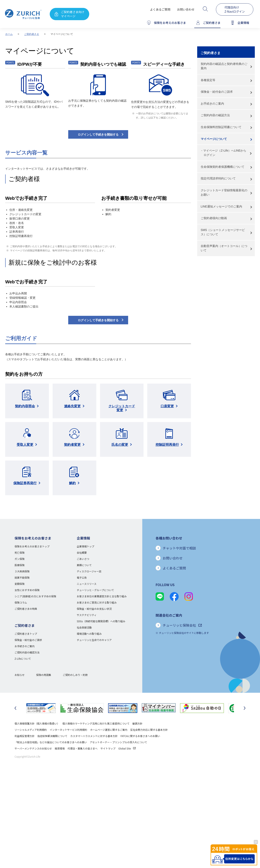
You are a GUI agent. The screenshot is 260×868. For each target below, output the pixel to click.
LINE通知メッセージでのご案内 (221, 206)
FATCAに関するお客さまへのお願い (140, 736)
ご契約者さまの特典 (26, 609)
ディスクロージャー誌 (89, 571)
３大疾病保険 (22, 571)
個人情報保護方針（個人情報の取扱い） (37, 723)
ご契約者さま (32, 34)
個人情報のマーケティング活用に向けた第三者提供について (96, 723)
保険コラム (21, 602)
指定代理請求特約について (218, 178)
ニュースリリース (87, 584)
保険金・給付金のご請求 (217, 92)
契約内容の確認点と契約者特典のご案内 (224, 66)
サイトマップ (108, 748)
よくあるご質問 (160, 9)
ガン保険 (20, 559)
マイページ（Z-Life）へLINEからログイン (225, 153)
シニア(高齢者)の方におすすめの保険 (35, 596)
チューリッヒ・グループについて (95, 590)
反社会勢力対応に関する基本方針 (149, 730)
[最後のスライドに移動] (15, 708)
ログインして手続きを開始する (98, 135)
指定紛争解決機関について (52, 736)
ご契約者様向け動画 (214, 218)
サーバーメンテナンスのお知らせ (33, 748)
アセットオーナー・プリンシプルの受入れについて (118, 742)
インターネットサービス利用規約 (68, 730)
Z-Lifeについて (23, 659)
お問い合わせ (186, 9)
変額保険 (20, 584)
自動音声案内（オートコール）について (224, 248)
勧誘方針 (137, 723)
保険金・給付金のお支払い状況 (94, 609)
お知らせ (20, 675)
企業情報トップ (85, 546)
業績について (84, 565)
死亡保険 (20, 553)
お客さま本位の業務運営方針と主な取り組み (102, 596)
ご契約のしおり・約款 (75, 675)
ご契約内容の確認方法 (215, 115)
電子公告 (82, 577)
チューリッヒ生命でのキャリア (94, 640)
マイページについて (214, 139)
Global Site (127, 748)
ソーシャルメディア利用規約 (31, 730)
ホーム (9, 34)
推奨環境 (60, 748)
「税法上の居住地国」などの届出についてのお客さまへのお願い (51, 742)
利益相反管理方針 (25, 736)
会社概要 (82, 553)
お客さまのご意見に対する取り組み (97, 602)
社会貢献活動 (84, 627)
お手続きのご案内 (212, 104)
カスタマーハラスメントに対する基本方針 (94, 736)
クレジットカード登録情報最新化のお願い (224, 192)
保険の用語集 (44, 675)
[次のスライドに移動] (245, 708)
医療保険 (20, 565)
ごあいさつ (83, 559)
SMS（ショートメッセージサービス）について (223, 232)
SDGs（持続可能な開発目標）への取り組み (101, 621)
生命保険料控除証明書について (221, 127)
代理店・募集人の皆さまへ (83, 748)
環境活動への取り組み (89, 634)
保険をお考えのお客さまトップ (32, 546)
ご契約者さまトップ (26, 634)
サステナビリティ (87, 615)
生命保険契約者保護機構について (223, 167)
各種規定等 (208, 80)
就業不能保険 (22, 577)
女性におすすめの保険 (27, 590)
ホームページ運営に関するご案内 (109, 730)
